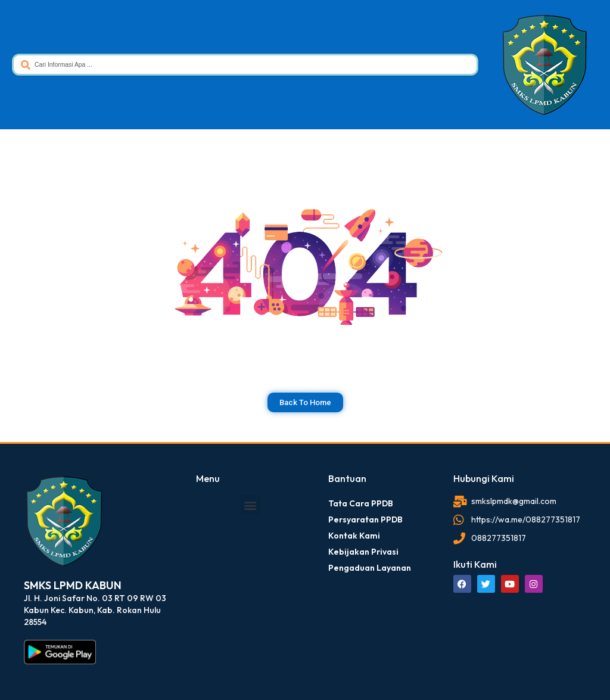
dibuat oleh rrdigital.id (28, 456)
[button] (250, 505)
